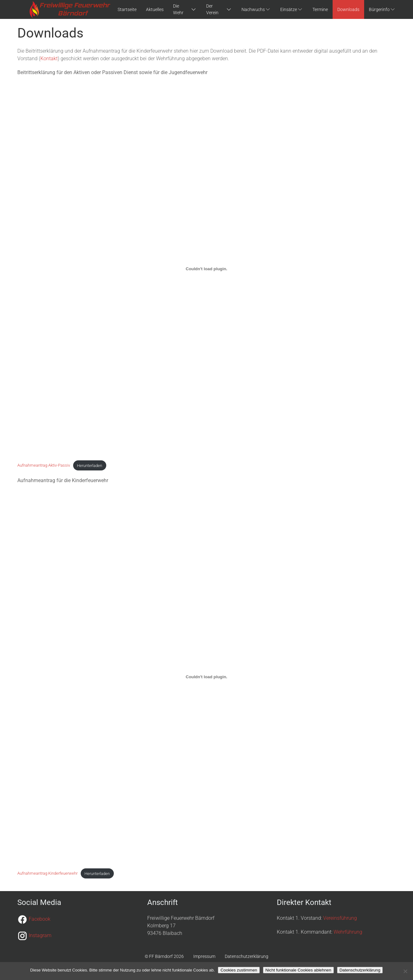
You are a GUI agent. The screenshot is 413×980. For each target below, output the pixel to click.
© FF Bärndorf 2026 (164, 956)
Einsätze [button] (292, 9)
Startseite (127, 9)
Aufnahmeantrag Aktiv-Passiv (44, 466)
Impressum (204, 956)
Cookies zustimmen (239, 970)
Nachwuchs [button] (256, 9)
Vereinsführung (340, 918)
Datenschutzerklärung (247, 956)
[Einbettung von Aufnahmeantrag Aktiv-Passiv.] (206, 269)
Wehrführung (348, 932)
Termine (320, 9)
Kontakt (49, 58)
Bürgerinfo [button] (382, 9)
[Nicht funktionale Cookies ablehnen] (405, 971)
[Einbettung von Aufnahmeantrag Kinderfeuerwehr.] (206, 677)
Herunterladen (90, 466)
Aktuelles (155, 9)
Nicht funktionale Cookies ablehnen (298, 970)
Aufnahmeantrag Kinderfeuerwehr (47, 874)
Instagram (40, 935)
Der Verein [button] (219, 9)
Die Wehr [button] (185, 9)
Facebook (40, 919)
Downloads (348, 9)
